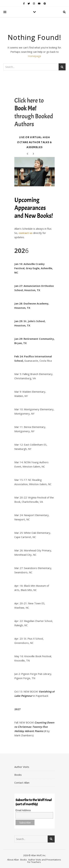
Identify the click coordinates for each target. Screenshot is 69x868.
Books (18, 775)
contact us (26, 233)
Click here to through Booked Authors (34, 112)
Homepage (34, 56)
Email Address (23, 810)
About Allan (13, 860)
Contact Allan (22, 783)
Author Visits (22, 767)
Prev (28, 154)
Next (34, 154)
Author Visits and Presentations (45, 860)
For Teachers (34, 862)
